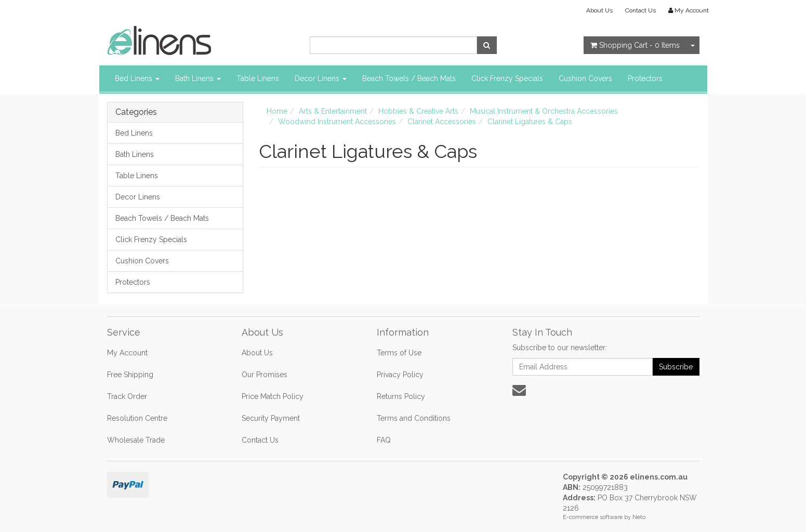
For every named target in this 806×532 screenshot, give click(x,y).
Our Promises (265, 375)
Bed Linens (137, 78)
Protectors (645, 78)
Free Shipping (130, 375)
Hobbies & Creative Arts (418, 111)
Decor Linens (321, 78)
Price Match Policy (273, 396)
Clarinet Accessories (442, 122)
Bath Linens (198, 78)
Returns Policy (401, 396)
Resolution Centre (137, 418)
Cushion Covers (585, 78)
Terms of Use (399, 353)
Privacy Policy (400, 375)
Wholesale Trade (136, 440)
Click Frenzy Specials (507, 78)
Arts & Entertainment (333, 111)
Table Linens (258, 78)
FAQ (384, 440)
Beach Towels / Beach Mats (409, 78)
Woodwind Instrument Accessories (337, 122)
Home (277, 111)
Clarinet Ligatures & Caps (530, 122)
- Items (635, 45)
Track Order (127, 396)
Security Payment (271, 418)
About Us (599, 10)
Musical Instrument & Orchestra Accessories (544, 111)
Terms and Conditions (414, 418)
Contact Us (640, 10)
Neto (639, 517)
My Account (127, 353)
